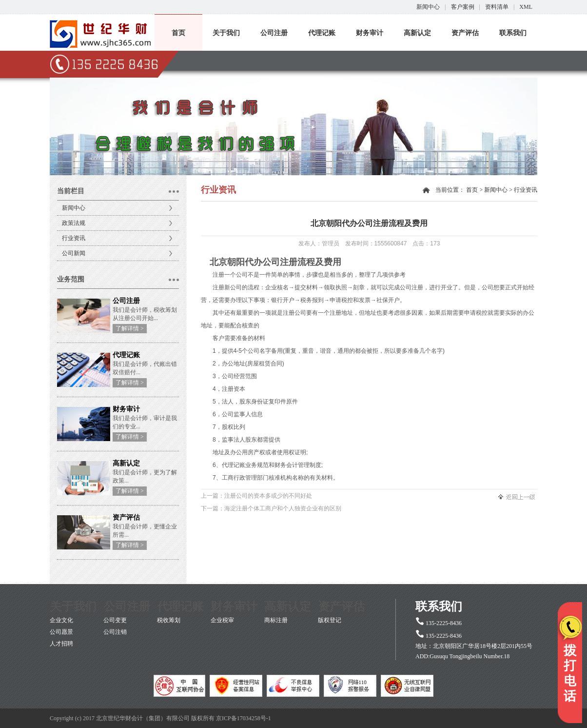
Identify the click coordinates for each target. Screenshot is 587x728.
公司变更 (115, 620)
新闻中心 (428, 7)
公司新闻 (74, 253)
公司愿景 (61, 632)
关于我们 (226, 33)
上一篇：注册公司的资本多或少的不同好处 (256, 496)
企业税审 (222, 620)
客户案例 (463, 7)
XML (526, 7)
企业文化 (61, 620)
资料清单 (497, 7)
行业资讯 (74, 238)
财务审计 (370, 33)
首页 (178, 33)
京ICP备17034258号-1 (244, 718)
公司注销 (115, 632)
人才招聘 (61, 644)
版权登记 (330, 620)
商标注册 (276, 620)
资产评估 (465, 33)
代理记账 (322, 33)
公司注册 (274, 33)
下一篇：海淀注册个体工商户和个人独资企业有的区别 (271, 508)
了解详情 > (130, 328)
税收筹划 (169, 620)
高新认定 (417, 33)
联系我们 (513, 33)
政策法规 (74, 223)
